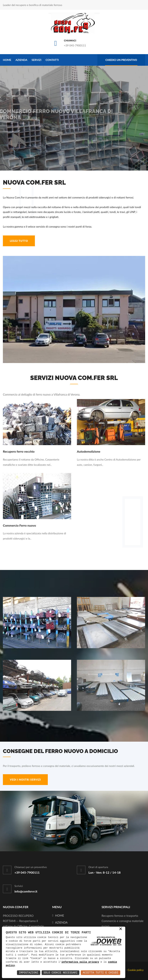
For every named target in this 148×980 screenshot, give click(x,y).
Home (7, 60)
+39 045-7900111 (75, 45)
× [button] (121, 929)
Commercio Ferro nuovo (19, 525)
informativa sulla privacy (80, 962)
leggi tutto (19, 241)
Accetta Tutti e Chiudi (100, 973)
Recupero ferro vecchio (19, 451)
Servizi (37, 60)
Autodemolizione (89, 451)
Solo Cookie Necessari (61, 973)
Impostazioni (29, 973)
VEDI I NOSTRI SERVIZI (25, 780)
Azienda (21, 60)
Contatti (52, 60)
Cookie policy (136, 970)
